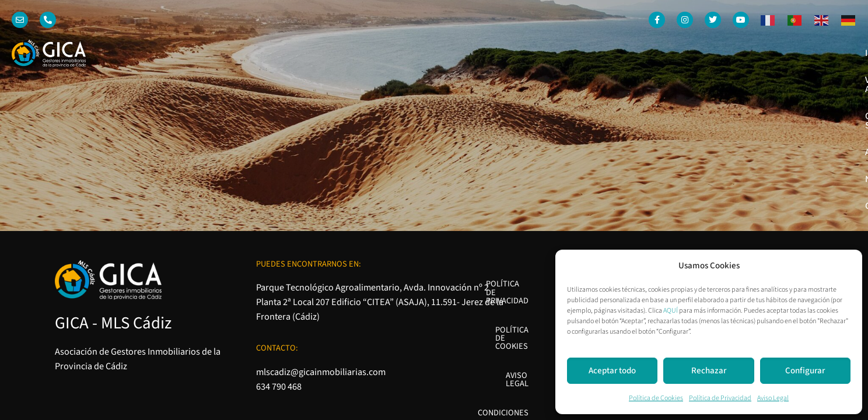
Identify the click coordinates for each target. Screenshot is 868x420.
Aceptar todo (612, 371)
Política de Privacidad (720, 398)
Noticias (767, 53)
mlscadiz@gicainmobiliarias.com (321, 224)
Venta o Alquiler (542, 53)
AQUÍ (671, 311)
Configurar (805, 371)
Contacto (825, 53)
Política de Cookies (656, 398)
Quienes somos (631, 53)
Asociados (707, 53)
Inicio (475, 53)
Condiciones (641, 223)
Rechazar (709, 371)
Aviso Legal (773, 398)
